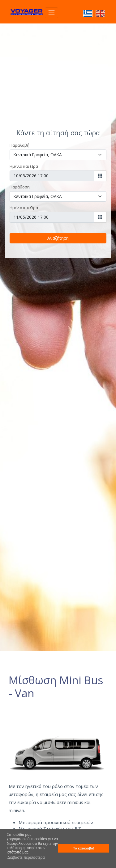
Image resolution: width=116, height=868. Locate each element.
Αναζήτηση (58, 238)
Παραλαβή (19, 145)
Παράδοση (20, 187)
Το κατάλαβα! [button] (84, 848)
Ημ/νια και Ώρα (24, 166)
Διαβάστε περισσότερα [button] (26, 857)
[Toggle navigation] (52, 13)
